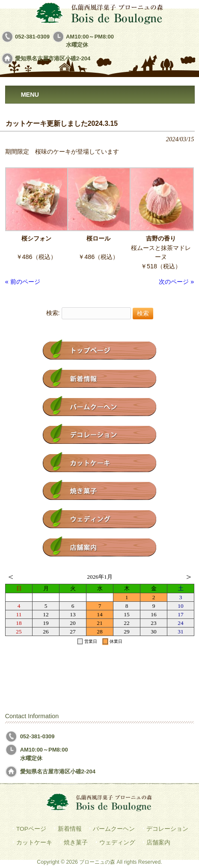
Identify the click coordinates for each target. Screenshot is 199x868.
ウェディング (117, 843)
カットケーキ (34, 843)
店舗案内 (158, 843)
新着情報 (70, 829)
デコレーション (167, 829)
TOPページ (31, 829)
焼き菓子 (76, 843)
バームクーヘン (114, 829)
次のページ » (176, 282)
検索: (53, 313)
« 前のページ (23, 282)
